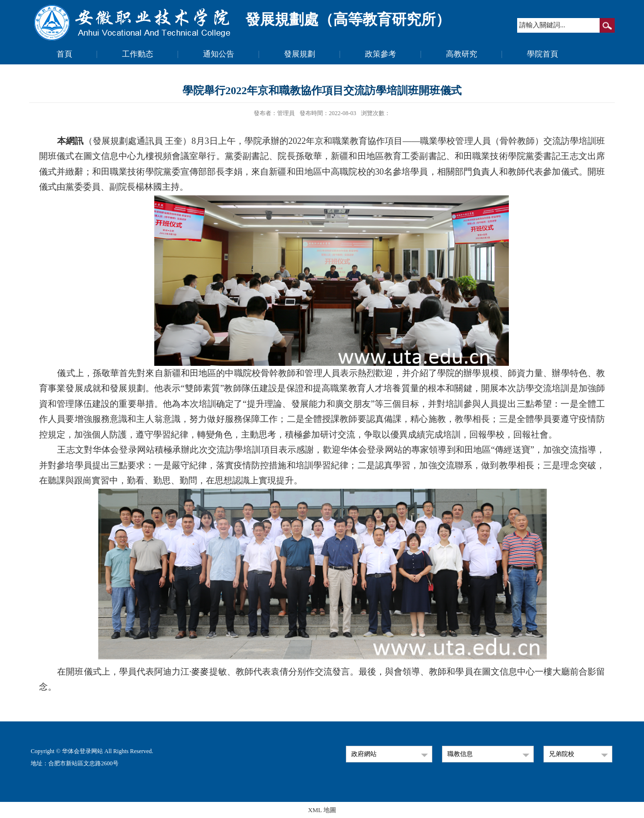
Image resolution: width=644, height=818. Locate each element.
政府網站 (364, 754)
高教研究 (462, 54)
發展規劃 (300, 54)
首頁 (64, 54)
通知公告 (219, 54)
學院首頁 (543, 54)
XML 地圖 (322, 810)
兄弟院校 (562, 754)
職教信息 (460, 754)
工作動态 (138, 54)
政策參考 (381, 54)
